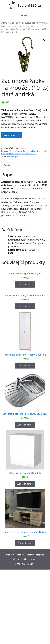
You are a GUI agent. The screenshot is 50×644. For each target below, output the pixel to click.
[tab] (25, 165)
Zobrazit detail (12, 135)
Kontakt (34, 634)
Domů (4, 23)
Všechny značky (20, 634)
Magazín (10, 629)
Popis (7, 165)
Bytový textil (42, 151)
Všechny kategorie (35, 629)
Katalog (20, 629)
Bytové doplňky (32, 23)
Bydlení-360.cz (29, 5)
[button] (44, 41)
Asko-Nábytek (16, 23)
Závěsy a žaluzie (16, 26)
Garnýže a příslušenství (11, 154)
